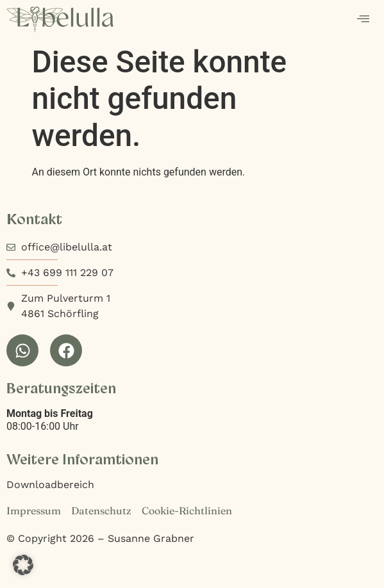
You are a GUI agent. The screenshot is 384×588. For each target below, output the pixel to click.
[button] (23, 565)
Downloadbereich (50, 485)
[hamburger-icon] (363, 20)
